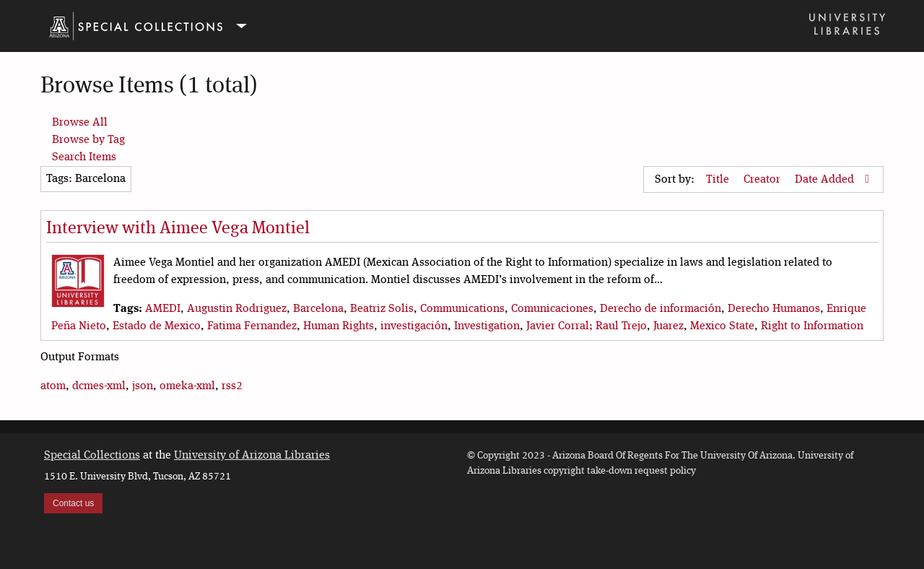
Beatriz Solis (382, 309)
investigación (414, 326)
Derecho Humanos (774, 309)
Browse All (80, 123)
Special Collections (92, 456)
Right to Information (812, 326)
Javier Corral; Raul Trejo (587, 326)
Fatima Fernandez (252, 326)
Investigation (487, 326)
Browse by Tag (88, 140)
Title (719, 180)
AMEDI (163, 309)
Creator (763, 180)
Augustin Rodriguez (237, 309)
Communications (462, 309)
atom (53, 386)
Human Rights (339, 326)
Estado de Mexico (157, 326)
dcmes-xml (99, 386)
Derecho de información (661, 309)
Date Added (826, 180)
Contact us (73, 503)
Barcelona (318, 309)
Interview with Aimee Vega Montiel (178, 229)
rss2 (232, 386)
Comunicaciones (552, 309)
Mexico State (722, 326)
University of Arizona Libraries (252, 456)
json (143, 386)
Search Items (84, 157)
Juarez (668, 326)
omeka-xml (187, 386)
